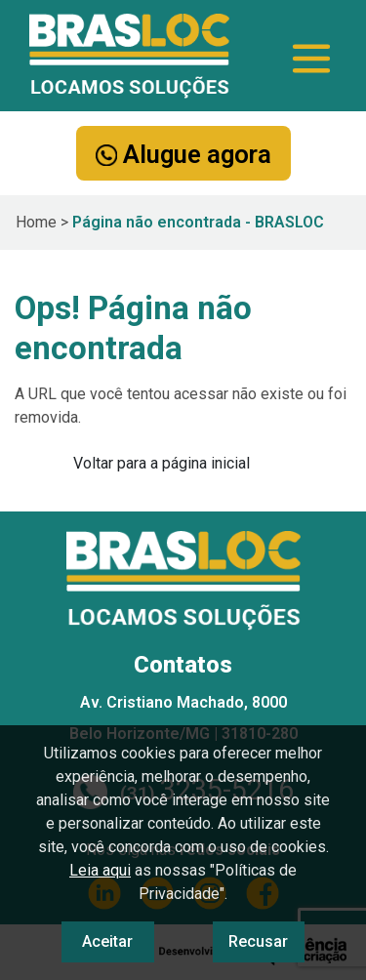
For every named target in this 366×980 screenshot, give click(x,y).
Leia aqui (100, 870)
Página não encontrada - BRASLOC (198, 222)
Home (36, 222)
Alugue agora (183, 154)
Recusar (258, 941)
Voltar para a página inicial (162, 463)
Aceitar (107, 941)
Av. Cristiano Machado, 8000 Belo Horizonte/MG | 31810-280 (183, 718)
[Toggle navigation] (311, 59)
